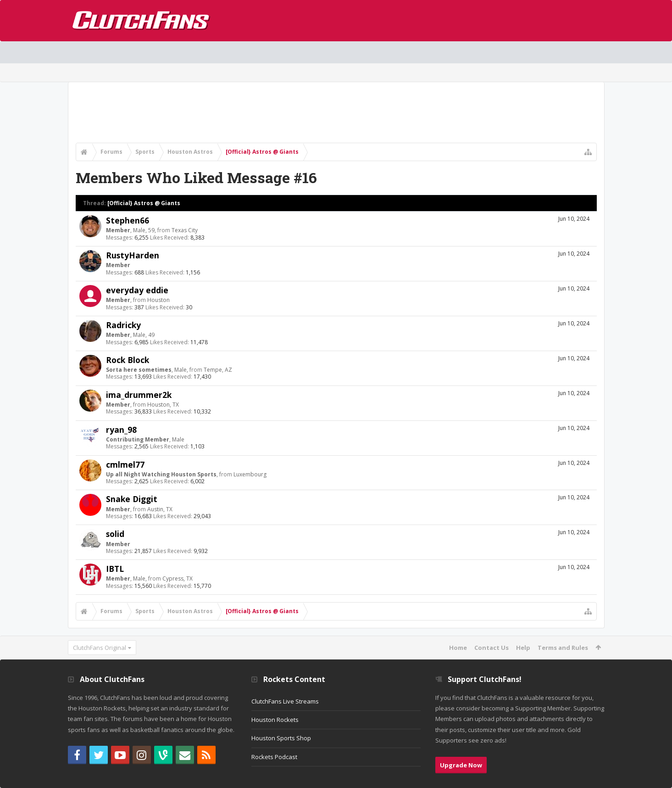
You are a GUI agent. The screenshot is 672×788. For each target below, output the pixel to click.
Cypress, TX (178, 578)
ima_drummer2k (139, 395)
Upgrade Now (461, 765)
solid (115, 534)
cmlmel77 (125, 464)
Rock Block (128, 360)
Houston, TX (163, 405)
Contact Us (492, 648)
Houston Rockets (275, 720)
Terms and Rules (563, 648)
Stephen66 (128, 220)
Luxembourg (250, 474)
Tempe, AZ (218, 370)
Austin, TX (160, 509)
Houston (158, 300)
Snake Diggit (132, 499)
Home (458, 648)
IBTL (115, 569)
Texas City (185, 230)
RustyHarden (133, 255)
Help (523, 648)
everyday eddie (137, 290)
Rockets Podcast (274, 757)
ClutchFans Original (100, 648)
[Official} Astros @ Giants (144, 203)
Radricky (123, 325)
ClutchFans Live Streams (285, 701)
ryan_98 (121, 430)
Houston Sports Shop (281, 738)
